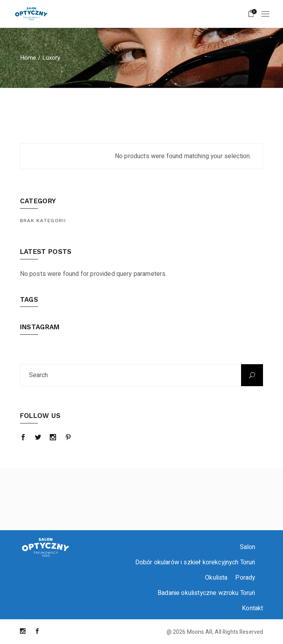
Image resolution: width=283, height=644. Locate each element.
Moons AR (200, 632)
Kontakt (252, 608)
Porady (245, 578)
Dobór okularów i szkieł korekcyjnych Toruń (195, 562)
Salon (248, 547)
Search (252, 375)
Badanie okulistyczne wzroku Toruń (206, 593)
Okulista (216, 578)
